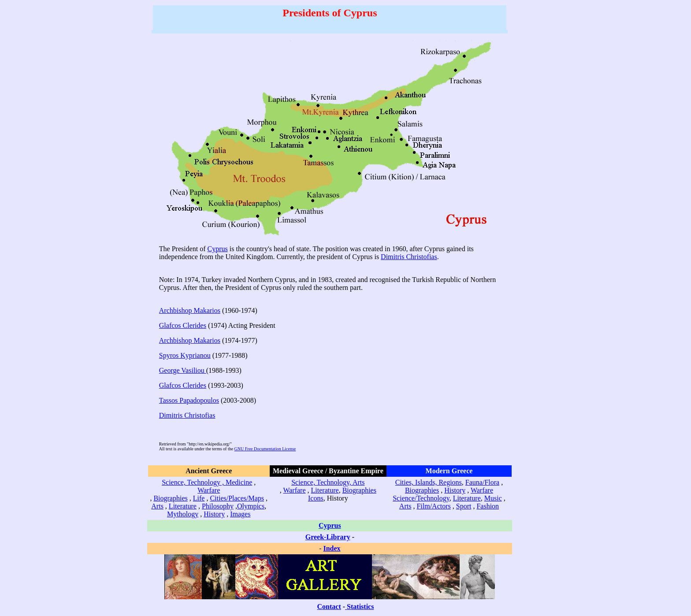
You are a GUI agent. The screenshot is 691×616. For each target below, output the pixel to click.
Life (199, 498)
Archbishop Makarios (190, 310)
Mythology (183, 514)
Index (332, 548)
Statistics (360, 607)
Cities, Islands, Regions (429, 482)
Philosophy (218, 506)
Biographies (170, 498)
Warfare (209, 490)
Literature (183, 506)
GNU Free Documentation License (265, 449)
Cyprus (218, 249)
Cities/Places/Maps (237, 498)
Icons (316, 498)
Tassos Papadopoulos (189, 400)
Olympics (251, 506)
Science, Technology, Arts (328, 482)
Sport (464, 506)
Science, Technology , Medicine (207, 482)
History (214, 514)
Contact (329, 607)
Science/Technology (421, 498)
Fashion (488, 506)
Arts (157, 506)
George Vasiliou (183, 370)
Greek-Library (328, 537)
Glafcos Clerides (183, 325)
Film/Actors (433, 506)
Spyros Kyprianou (185, 355)
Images (240, 514)
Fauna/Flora (482, 482)
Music (493, 498)
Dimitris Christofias (409, 257)
